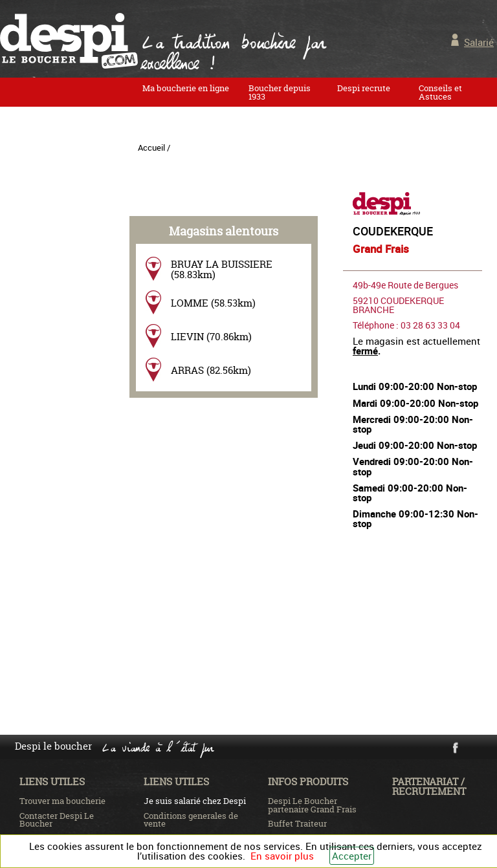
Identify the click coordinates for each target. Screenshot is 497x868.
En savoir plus (282, 856)
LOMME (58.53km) (213, 303)
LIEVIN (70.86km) (211, 337)
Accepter (352, 856)
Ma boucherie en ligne (186, 88)
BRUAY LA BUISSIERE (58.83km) (222, 269)
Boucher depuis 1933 (280, 92)
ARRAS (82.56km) (211, 370)
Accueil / (154, 147)
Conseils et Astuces (440, 92)
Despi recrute (364, 88)
